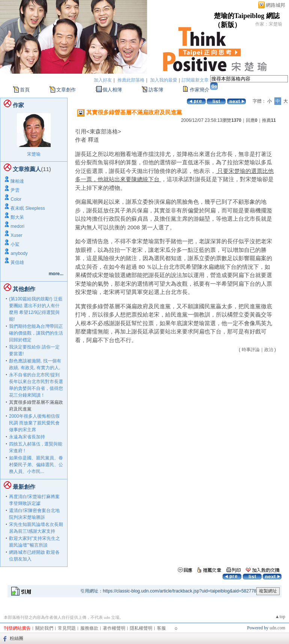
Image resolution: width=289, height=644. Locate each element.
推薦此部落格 (131, 80)
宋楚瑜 (34, 154)
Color (16, 199)
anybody (19, 253)
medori (17, 226)
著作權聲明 (114, 628)
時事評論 (251, 350)
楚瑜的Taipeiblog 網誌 (247, 16)
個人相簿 (112, 90)
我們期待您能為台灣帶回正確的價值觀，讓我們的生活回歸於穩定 (36, 333)
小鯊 (15, 244)
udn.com (277, 628)
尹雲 (15, 190)
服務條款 (89, 628)
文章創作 (66, 90)
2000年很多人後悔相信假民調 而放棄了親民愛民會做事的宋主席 (34, 423)
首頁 (25, 90)
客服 (161, 628)
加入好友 (103, 80)
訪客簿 (156, 90)
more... (56, 274)
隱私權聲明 (141, 628)
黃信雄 (17, 262)
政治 (269, 350)
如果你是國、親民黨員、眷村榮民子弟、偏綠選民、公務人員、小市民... (36, 465)
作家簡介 (200, 90)
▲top (280, 617)
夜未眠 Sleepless (28, 208)
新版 (227, 25)
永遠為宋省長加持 (27, 437)
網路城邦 (275, 5)
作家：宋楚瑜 (269, 24)
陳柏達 (17, 181)
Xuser (16, 235)
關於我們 (44, 628)
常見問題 (67, 628)
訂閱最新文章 (195, 80)
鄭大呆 (17, 217)
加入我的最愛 (164, 80)
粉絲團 (17, 638)
